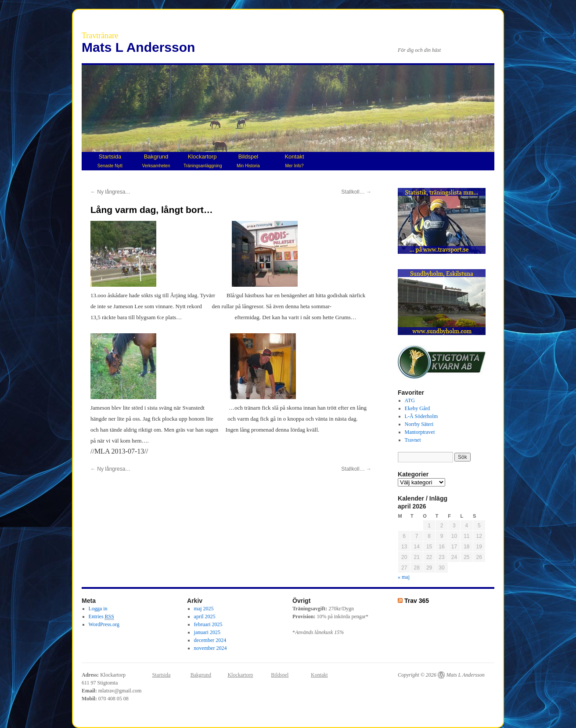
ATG (410, 400)
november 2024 (211, 648)
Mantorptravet (420, 432)
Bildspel (248, 161)
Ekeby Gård (418, 408)
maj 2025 (204, 609)
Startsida (110, 161)
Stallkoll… (356, 192)
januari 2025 (207, 632)
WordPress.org (104, 624)
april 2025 (205, 616)
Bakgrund (156, 161)
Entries (101, 617)
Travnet (413, 440)
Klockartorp (203, 161)
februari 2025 (208, 624)
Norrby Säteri (419, 424)
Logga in (98, 609)
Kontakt (294, 161)
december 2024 (210, 640)
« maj (404, 577)
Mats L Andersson (138, 47)
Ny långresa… (110, 192)
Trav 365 (417, 601)
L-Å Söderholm (421, 416)
